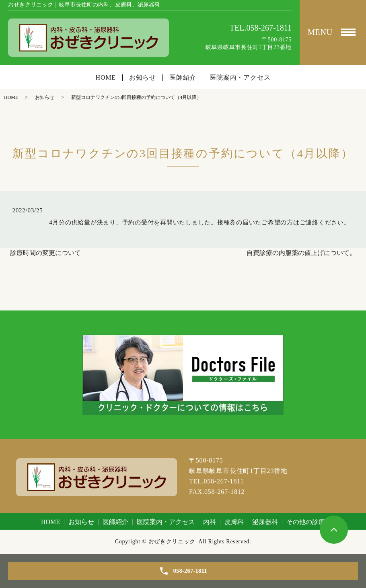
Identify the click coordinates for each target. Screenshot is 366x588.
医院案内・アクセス (240, 78)
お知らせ (143, 78)
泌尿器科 (265, 522)
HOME (106, 78)
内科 (210, 522)
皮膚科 (234, 522)
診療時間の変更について (45, 253)
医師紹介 (183, 78)
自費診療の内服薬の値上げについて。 (301, 253)
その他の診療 (306, 522)
